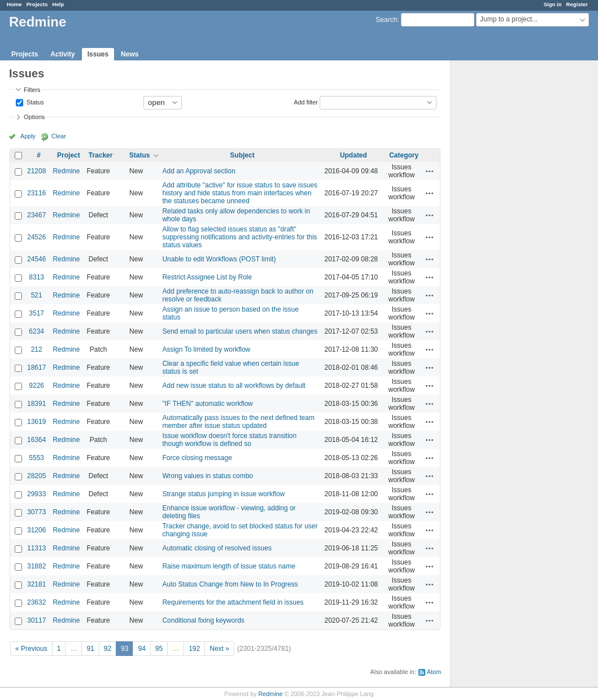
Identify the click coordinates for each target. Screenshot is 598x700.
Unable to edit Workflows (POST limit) (219, 259)
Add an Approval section (198, 171)
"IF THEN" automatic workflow (207, 404)
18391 (36, 404)
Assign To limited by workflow (206, 349)
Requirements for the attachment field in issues (233, 602)
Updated (353, 155)
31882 (36, 566)
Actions (430, 171)
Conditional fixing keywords (203, 620)
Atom (434, 672)
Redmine (66, 171)
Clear (59, 136)
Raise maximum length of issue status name (228, 566)
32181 (36, 584)
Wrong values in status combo (208, 476)
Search (386, 20)
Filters (32, 90)
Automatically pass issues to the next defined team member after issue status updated (238, 422)
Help (58, 4)
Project (69, 155)
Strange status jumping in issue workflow (223, 494)
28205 (36, 476)
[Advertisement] (507, 238)
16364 (36, 440)
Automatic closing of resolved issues (217, 548)
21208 (36, 171)
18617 (36, 368)
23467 (36, 215)
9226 (36, 386)
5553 (36, 458)
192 (194, 649)
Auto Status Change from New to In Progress (230, 584)
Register (577, 4)
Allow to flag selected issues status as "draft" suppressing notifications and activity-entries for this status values (239, 237)
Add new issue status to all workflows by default (233, 386)
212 (37, 349)
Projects (37, 4)
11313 (36, 548)
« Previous (31, 649)
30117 (36, 620)
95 (159, 649)
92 (108, 649)
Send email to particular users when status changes (240, 331)
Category (404, 155)
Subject (242, 155)
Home (14, 4)
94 (141, 649)
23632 (36, 602)
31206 (36, 530)
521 (37, 295)
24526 (36, 237)
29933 (36, 494)
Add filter (306, 102)
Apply (28, 136)
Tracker (101, 155)
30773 (36, 512)
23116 (36, 193)
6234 (36, 331)
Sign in (553, 4)
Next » (219, 649)
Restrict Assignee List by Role (207, 277)
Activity (62, 54)
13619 (36, 422)
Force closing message (197, 458)
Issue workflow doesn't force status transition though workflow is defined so (229, 440)
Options (34, 117)
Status (34, 102)
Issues (98, 54)
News (130, 54)
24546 (36, 259)
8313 (36, 277)
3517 (36, 313)
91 (90, 649)
